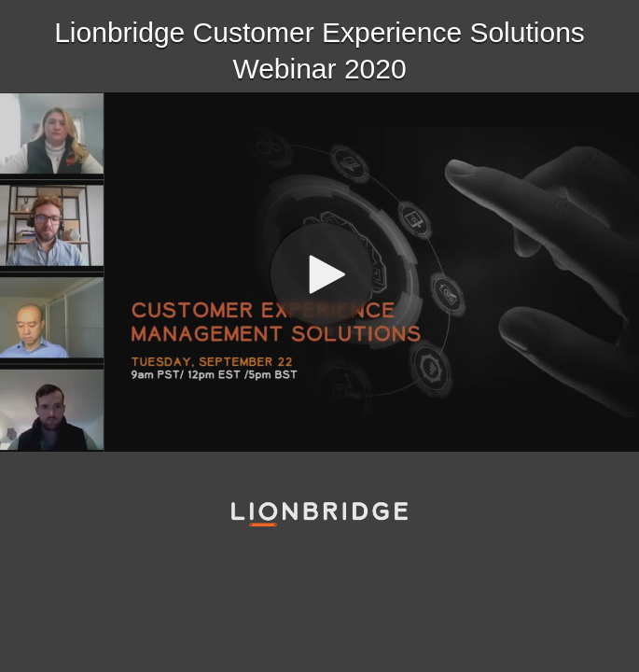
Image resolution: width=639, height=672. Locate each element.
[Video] (319, 272)
